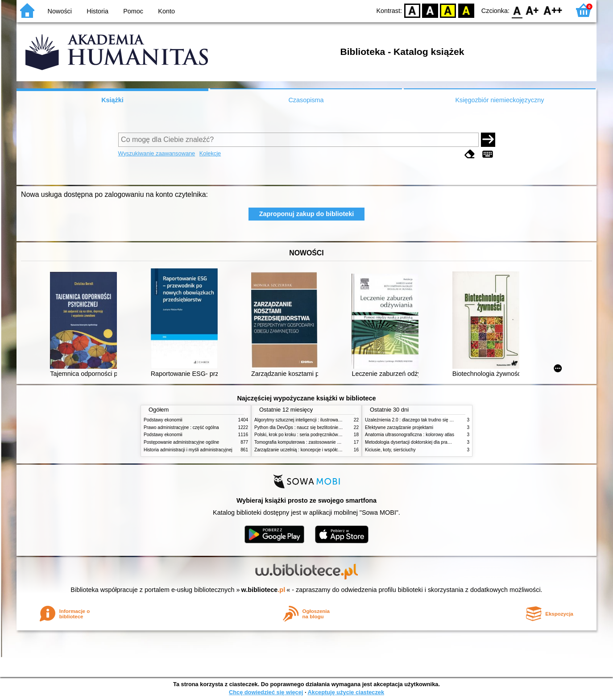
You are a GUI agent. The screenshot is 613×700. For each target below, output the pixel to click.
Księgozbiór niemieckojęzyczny (499, 100)
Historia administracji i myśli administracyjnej (188, 450)
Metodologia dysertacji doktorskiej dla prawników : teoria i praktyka (431, 442)
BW (430, 10)
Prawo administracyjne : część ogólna (181, 427)
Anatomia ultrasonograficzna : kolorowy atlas (410, 435)
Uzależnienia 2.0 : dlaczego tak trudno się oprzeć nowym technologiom (436, 420)
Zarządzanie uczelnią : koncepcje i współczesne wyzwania (313, 450)
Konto (166, 11)
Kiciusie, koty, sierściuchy (390, 450)
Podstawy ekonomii (163, 420)
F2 (553, 10)
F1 (532, 10)
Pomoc (133, 11)
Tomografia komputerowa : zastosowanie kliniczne (304, 442)
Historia (97, 11)
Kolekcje (210, 153)
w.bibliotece (263, 590)
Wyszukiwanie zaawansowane (157, 153)
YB (448, 10)
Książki (112, 100)
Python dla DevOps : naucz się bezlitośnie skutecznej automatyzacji (322, 427)
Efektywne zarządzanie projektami (399, 427)
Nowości (60, 11)
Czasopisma (306, 100)
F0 (517, 10)
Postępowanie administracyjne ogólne (181, 442)
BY (466, 10)
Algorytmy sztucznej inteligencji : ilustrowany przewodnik (311, 420)
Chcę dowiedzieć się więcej (266, 692)
